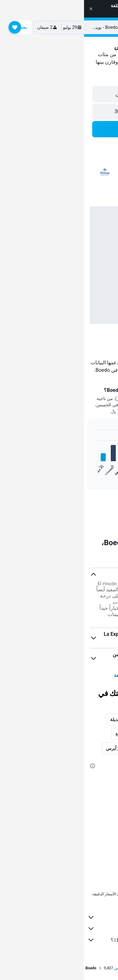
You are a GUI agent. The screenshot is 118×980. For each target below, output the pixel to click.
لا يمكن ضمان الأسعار (82, 899)
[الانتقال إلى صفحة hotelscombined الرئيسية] (72, 27)
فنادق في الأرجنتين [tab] (91, 748)
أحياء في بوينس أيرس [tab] (88, 719)
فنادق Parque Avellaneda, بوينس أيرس (74, 814)
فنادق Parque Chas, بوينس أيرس (80, 832)
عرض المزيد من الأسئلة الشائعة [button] (59, 675)
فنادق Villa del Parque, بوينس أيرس (78, 788)
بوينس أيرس (40, 968)
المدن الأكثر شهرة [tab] (48, 734)
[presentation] (67, 552)
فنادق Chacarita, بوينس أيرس (83, 823)
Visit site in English (56, 12)
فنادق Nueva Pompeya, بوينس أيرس (77, 841)
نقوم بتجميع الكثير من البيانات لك (56, 929)
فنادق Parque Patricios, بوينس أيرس (76, 850)
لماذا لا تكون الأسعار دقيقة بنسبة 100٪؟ (56, 940)
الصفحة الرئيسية (104, 968)
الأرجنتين (76, 968)
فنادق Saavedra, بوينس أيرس (84, 779)
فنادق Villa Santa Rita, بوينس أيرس (78, 797)
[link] (59, 505)
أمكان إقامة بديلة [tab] (42, 719)
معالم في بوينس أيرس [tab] (43, 748)
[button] (7, 9)
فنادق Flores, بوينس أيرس (87, 867)
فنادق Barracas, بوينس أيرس (84, 806)
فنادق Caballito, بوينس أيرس (84, 858)
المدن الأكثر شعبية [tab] (92, 734)
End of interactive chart (107, 473)
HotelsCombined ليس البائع (56, 917)
